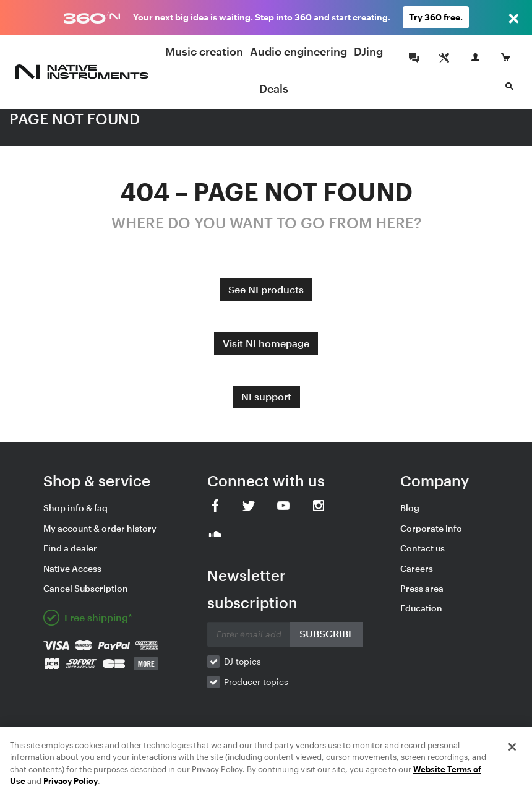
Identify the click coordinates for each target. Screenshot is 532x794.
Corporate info (431, 528)
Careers (417, 568)
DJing (368, 51)
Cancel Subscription (86, 588)
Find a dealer (70, 548)
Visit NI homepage (266, 343)
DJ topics (242, 661)
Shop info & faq (75, 508)
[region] (266, 761)
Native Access (72, 568)
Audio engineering (298, 51)
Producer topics (256, 682)
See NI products (266, 289)
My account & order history (100, 528)
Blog (410, 508)
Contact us (423, 548)
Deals (274, 88)
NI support (266, 396)
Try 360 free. (436, 17)
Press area (422, 588)
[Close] (512, 747)
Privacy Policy (71, 781)
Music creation (204, 51)
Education (421, 608)
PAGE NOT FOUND (75, 119)
